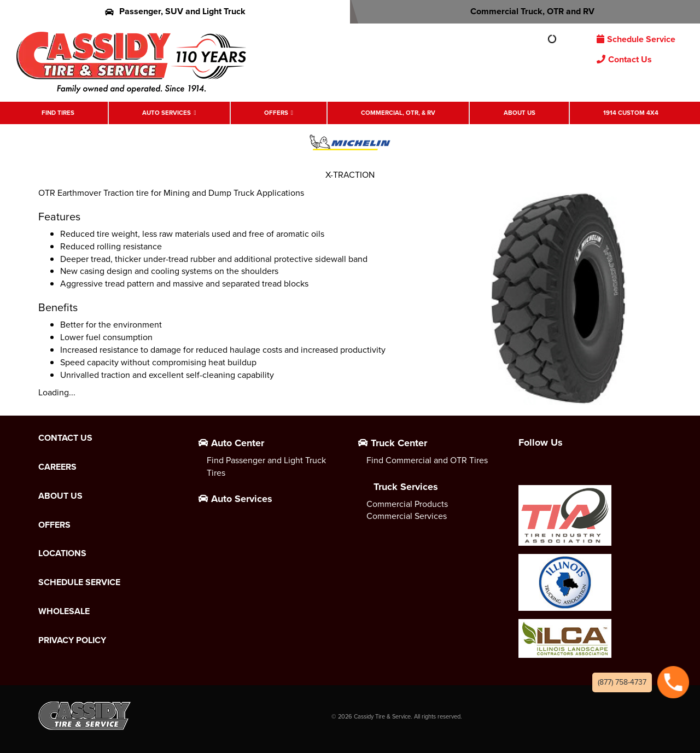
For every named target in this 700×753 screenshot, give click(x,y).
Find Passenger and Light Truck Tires (266, 466)
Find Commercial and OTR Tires (427, 460)
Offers (276, 113)
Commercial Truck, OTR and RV (525, 11)
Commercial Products (407, 504)
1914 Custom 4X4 (631, 113)
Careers (57, 467)
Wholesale (64, 611)
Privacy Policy (72, 640)
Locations (62, 553)
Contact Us (624, 59)
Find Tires (58, 113)
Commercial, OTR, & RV (398, 113)
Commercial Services (407, 516)
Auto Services (167, 113)
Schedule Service (636, 39)
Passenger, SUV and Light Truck (175, 11)
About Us (520, 113)
